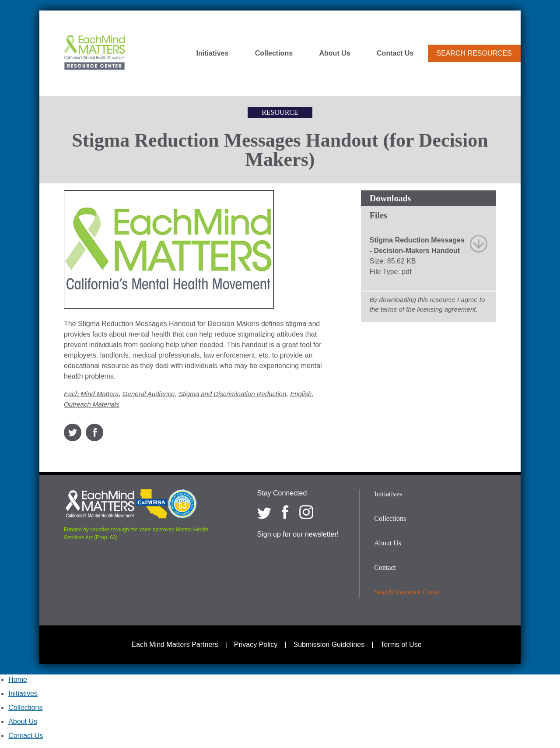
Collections (274, 53)
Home (18, 680)
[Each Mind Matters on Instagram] (306, 512)
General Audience (149, 394)
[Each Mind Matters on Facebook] (285, 512)
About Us (335, 53)
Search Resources (474, 53)
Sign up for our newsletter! (298, 534)
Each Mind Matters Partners (175, 644)
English (301, 394)
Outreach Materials (92, 404)
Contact (385, 567)
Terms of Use (401, 644)
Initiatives (213, 53)
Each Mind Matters (91, 394)
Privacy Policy (256, 644)
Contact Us (395, 53)
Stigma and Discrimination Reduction (232, 394)
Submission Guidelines (329, 644)
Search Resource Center (408, 592)
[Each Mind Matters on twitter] (264, 512)
